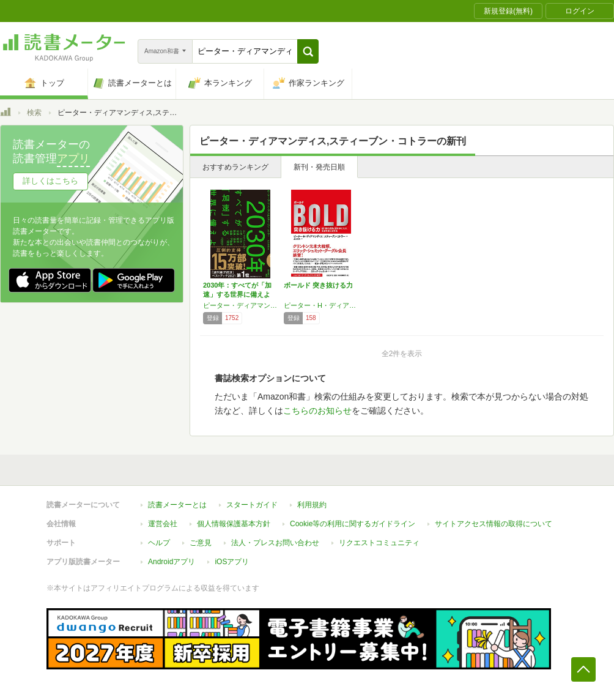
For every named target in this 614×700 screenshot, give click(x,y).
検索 (34, 113)
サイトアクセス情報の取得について (494, 524)
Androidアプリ (172, 562)
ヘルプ (159, 543)
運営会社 (163, 524)
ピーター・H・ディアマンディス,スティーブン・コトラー (321, 305)
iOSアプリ (232, 562)
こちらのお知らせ (317, 411)
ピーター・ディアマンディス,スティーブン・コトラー (240, 305)
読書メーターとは (177, 505)
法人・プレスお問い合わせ (275, 543)
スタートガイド (252, 505)
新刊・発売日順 (319, 167)
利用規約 (312, 505)
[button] (308, 51)
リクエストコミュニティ (379, 543)
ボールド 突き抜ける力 (318, 285)
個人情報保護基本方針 (234, 524)
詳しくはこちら (50, 181)
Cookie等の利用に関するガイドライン (353, 524)
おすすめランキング (235, 167)
